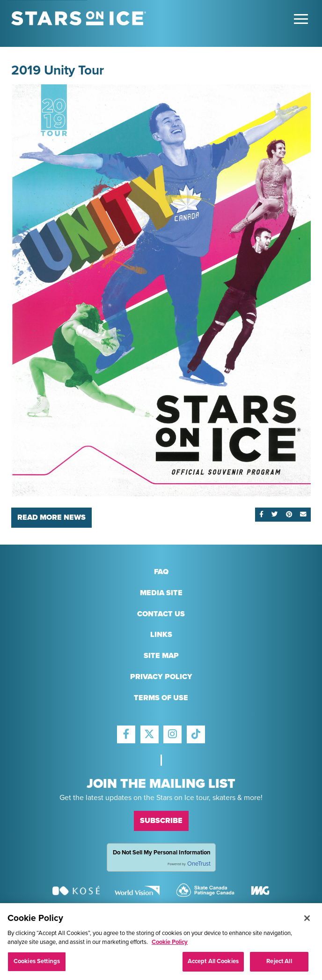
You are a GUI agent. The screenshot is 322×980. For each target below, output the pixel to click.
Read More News (51, 517)
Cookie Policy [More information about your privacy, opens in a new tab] (170, 945)
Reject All (279, 964)
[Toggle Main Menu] (301, 19)
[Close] (307, 921)
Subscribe (161, 821)
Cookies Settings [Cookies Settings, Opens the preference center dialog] (37, 964)
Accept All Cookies (213, 964)
